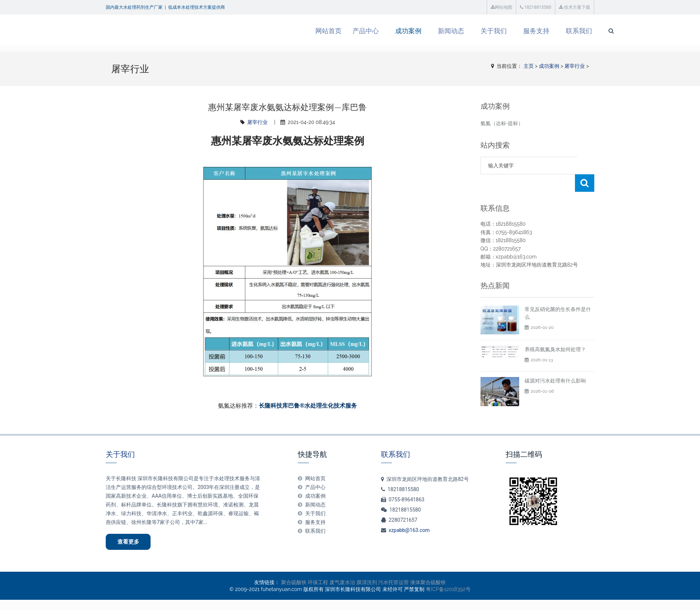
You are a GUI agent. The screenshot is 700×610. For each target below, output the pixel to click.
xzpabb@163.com (409, 530)
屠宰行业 (575, 66)
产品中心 (337, 31)
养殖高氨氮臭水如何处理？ (555, 349)
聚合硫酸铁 (294, 583)
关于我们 (465, 31)
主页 (529, 66)
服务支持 (507, 31)
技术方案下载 (575, 7)
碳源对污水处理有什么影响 (555, 381)
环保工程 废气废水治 (331, 583)
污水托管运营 (393, 583)
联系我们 (550, 31)
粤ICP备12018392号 (448, 590)
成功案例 (380, 31)
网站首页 (300, 31)
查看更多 (130, 542)
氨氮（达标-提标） (502, 123)
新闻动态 (422, 31)
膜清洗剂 (367, 583)
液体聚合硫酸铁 (428, 583)
